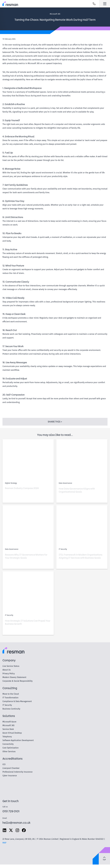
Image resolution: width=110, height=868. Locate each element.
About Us (7, 670)
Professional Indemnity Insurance (18, 772)
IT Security (7, 705)
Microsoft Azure (9, 722)
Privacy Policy (9, 674)
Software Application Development (18, 740)
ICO (4, 764)
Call (94, 4)
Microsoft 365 (8, 725)
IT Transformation (10, 698)
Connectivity (8, 744)
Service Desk (8, 729)
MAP (4, 843)
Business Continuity (11, 709)
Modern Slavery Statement (14, 677)
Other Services (9, 751)
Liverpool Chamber (11, 768)
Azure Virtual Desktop (12, 733)
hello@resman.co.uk (16, 823)
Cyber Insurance (10, 776)
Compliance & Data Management (17, 701)
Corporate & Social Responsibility (18, 681)
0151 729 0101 (11, 811)
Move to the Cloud (11, 694)
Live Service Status (11, 666)
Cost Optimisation (11, 748)
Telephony (7, 737)
